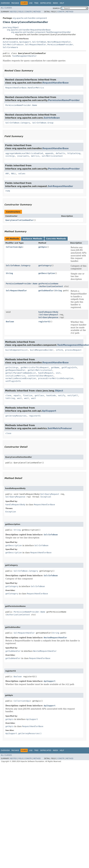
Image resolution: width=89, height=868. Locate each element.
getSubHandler (46, 291)
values (22, 174)
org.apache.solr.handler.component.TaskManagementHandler (41, 32)
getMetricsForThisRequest (35, 367)
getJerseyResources (16, 416)
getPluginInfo (69, 367)
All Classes (6, 8)
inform (59, 350)
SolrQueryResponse (48, 317)
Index (56, 3)
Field (21, 12)
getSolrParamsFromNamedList (21, 373)
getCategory (45, 265)
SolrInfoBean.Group (43, 123)
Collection (12, 247)
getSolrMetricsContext (40, 370)
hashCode (51, 395)
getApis (43, 247)
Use (31, 3)
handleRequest (46, 373)
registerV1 (35, 416)
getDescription (47, 273)
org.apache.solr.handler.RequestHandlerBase (29, 30)
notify (62, 395)
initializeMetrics (15, 376)
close (8, 433)
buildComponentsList (17, 350)
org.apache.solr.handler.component (30, 18)
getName (55, 367)
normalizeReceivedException (21, 378)
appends (49, 153)
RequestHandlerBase (55, 83)
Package (15, 3)
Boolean (10, 322)
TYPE (8, 191)
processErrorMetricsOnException (56, 378)
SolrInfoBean (39, 42)
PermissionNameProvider (60, 45)
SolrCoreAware (10, 47)
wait (19, 398)
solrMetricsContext (52, 156)
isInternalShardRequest (40, 376)
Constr (28, 12)
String (9, 273)
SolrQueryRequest (49, 315)
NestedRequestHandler (59, 42)
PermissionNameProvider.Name (21, 105)
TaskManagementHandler (24, 56)
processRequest (73, 350)
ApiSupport (25, 42)
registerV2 (44, 322)
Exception (46, 497)
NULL (14, 174)
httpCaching (74, 153)
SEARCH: (56, 8)
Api (20, 247)
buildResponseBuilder (42, 350)
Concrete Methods (56, 239)
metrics (35, 156)
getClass (39, 395)
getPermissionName (48, 284)
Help (62, 3)
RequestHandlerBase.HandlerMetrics (25, 88)
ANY (7, 174)
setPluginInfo (13, 381)
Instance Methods (32, 239)
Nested (13, 12)
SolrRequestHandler (36, 45)
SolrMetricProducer (13, 45)
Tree (36, 3)
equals (17, 395)
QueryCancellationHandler (19, 220)
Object (59, 391)
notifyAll (73, 395)
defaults (60, 153)
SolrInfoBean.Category (18, 123)
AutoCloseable (10, 42)
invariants (23, 156)
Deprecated (46, 3)
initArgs (10, 156)
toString (10, 398)
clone (8, 395)
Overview (5, 3)
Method (37, 12)
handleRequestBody (48, 312)
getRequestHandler (15, 370)
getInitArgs (12, 367)
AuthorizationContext (51, 286)
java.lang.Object (11, 27)
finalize (28, 395)
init (58, 373)
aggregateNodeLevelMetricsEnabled (24, 153)
